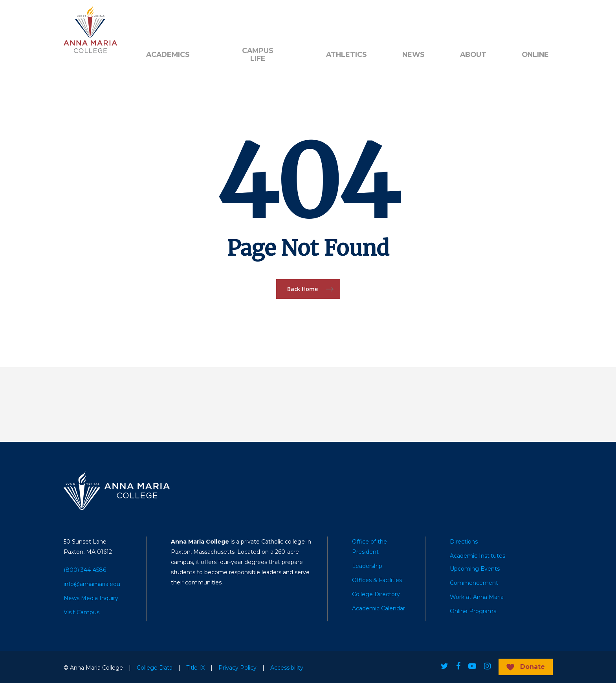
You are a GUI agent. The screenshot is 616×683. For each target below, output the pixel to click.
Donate (192, 20)
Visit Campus (82, 612)
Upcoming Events (475, 569)
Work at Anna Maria (477, 597)
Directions (464, 542)
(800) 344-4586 (85, 570)
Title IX (195, 668)
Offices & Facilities (377, 580)
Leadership (367, 566)
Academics (168, 55)
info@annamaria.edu (92, 584)
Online (535, 55)
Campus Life (258, 55)
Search (334, 20)
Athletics (346, 55)
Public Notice (283, 20)
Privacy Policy (237, 668)
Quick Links (233, 20)
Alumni (156, 20)
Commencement (474, 583)
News (413, 55)
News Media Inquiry (91, 598)
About (473, 55)
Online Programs (473, 611)
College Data (155, 668)
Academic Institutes (478, 556)
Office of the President (369, 547)
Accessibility (287, 668)
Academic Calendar (379, 608)
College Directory (376, 594)
